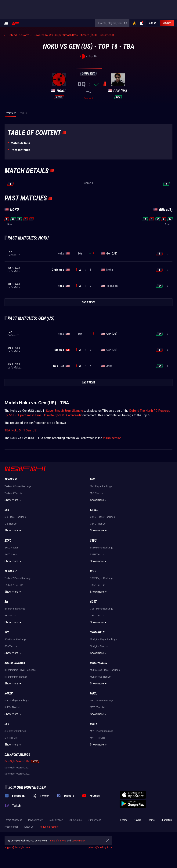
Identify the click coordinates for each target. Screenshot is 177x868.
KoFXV (9, 693)
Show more (13, 500)
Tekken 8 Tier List (14, 493)
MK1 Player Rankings (101, 486)
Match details (20, 143)
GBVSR (94, 510)
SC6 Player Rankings (15, 639)
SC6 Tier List (11, 646)
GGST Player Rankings (102, 609)
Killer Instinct (15, 663)
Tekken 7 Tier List (14, 585)
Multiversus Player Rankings (105, 670)
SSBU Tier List (97, 555)
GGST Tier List (97, 616)
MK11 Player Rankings (102, 731)
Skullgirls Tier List (99, 646)
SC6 (7, 632)
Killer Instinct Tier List (16, 677)
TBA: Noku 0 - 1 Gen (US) (21, 430)
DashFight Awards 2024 (17, 761)
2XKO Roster (11, 548)
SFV (7, 724)
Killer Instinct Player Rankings (20, 670)
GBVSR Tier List (98, 524)
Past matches (21, 150)
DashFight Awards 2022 (17, 774)
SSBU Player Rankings (102, 548)
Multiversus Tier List (101, 677)
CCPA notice (75, 820)
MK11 (94, 724)
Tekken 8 (11, 479)
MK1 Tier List (97, 493)
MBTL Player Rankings (102, 701)
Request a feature (49, 827)
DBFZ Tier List (97, 585)
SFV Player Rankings (15, 731)
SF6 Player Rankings (15, 517)
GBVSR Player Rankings (102, 517)
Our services (94, 820)
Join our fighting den (27, 787)
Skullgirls (97, 632)
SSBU (93, 541)
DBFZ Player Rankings (102, 578)
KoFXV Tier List (12, 707)
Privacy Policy (35, 820)
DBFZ (93, 571)
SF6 (7, 510)
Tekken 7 (11, 571)
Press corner (11, 827)
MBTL (93, 693)
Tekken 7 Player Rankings (18, 578)
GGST (93, 602)
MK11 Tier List (97, 738)
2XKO (8, 541)
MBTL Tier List (97, 707)
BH (6, 602)
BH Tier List (11, 616)
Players (137, 820)
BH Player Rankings (15, 609)
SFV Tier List (11, 738)
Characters (167, 820)
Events (124, 820)
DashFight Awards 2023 (17, 768)
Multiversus (98, 663)
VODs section (112, 438)
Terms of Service (13, 820)
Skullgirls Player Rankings (103, 639)
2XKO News (11, 555)
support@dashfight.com (17, 847)
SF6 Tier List (11, 524)
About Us (29, 827)
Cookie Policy (56, 820)
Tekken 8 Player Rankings (18, 486)
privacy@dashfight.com (101, 847)
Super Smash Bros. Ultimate (65, 411)
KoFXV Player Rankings (17, 701)
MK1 (93, 479)
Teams (151, 820)
